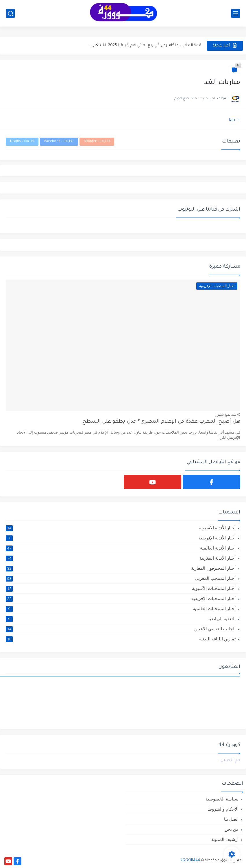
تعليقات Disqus (22, 141)
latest (235, 121)
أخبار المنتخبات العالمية (121, 609)
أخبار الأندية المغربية (121, 558)
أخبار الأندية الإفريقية (121, 538)
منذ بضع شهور (226, 415)
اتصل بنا (231, 819)
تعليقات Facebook (59, 141)
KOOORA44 (190, 860)
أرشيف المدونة (225, 839)
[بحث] (10, 13)
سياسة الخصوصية (222, 799)
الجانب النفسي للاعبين (121, 629)
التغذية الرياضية (121, 619)
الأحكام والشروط (223, 809)
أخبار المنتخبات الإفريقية (121, 599)
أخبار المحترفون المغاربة (121, 568)
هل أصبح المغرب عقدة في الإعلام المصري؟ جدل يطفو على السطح (161, 422)
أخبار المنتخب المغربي (121, 578)
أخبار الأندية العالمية (121, 548)
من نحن (232, 829)
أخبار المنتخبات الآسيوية (121, 588)
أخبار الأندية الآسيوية (121, 528)
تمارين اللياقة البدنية (121, 639)
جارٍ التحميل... (229, 760)
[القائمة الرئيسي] (236, 13)
